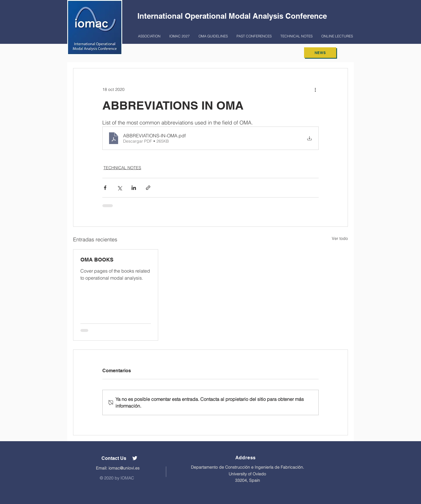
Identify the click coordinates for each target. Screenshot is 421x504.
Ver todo (340, 238)
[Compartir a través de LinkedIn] (134, 188)
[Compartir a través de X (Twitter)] (119, 188)
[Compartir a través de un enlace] (148, 188)
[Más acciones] (315, 89)
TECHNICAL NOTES (122, 168)
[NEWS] (320, 53)
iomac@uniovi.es (124, 468)
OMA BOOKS (97, 260)
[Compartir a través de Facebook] (105, 188)
